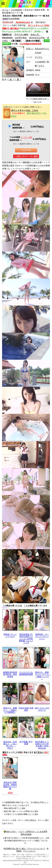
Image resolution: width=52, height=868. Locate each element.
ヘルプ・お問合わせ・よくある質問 (33, 832)
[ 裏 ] (18, 80)
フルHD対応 (16, 10)
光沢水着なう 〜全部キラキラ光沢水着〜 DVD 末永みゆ (43, 745)
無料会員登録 (26, 834)
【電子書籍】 (16, 41)
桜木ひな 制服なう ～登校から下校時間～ (10, 710)
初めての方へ (10, 832)
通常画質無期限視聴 (18, 126)
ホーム (5, 10)
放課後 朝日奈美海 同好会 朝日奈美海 (10, 674)
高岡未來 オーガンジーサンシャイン (42, 637)
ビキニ (41, 66)
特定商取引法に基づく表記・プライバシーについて (24, 849)
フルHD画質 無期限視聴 (21, 139)
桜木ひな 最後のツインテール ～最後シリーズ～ (43, 675)
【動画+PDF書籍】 (33, 41)
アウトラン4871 (21, 35)
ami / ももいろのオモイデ (42, 709)
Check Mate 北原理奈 (26, 709)
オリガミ (39, 57)
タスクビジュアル (37, 38)
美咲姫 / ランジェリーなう (10, 635)
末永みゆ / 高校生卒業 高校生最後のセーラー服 (10, 785)
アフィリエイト (29, 851)
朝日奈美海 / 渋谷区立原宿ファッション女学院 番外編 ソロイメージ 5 (26, 639)
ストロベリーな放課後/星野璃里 (26, 673)
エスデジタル (21, 38)
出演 (30, 49)
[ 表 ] (11, 80)
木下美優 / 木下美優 (26, 743)
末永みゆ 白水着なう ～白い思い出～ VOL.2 (10, 745)
